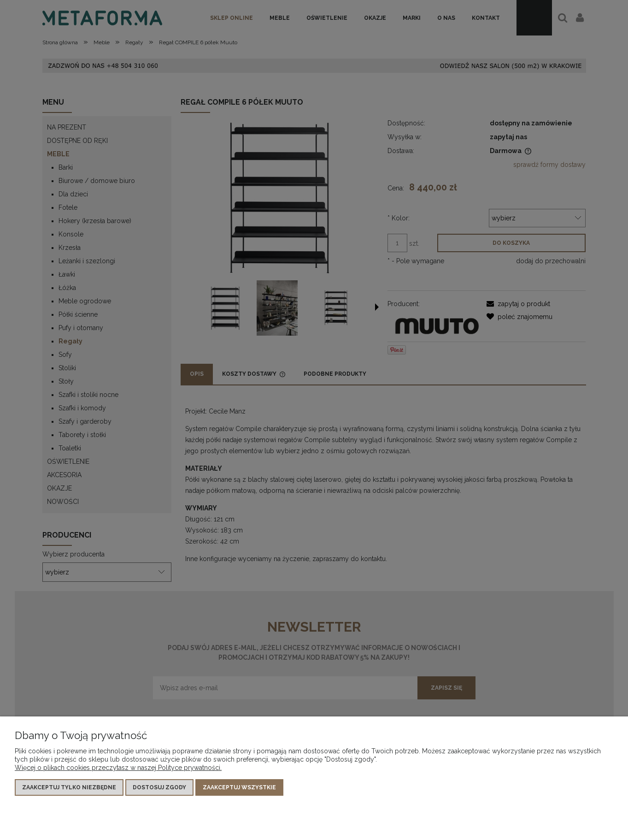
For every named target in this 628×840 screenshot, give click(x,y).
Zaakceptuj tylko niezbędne (69, 787)
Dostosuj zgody (159, 787)
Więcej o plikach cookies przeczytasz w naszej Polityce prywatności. (118, 768)
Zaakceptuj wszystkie (239, 787)
